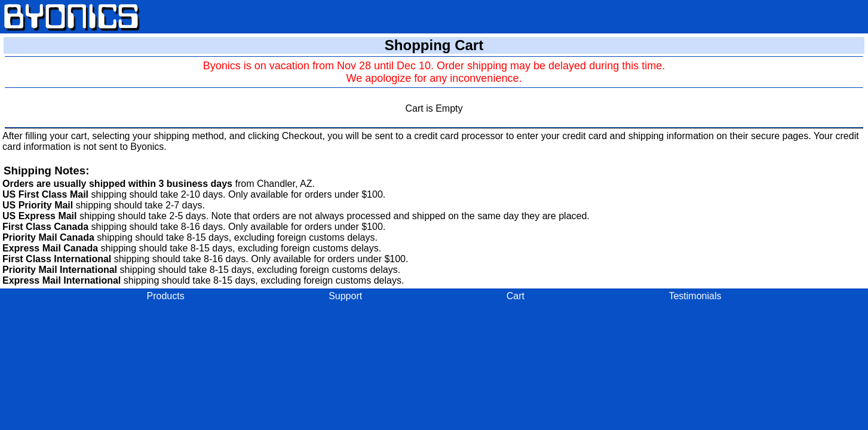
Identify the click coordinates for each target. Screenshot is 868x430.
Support (345, 296)
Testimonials (695, 296)
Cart (516, 296)
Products (166, 296)
